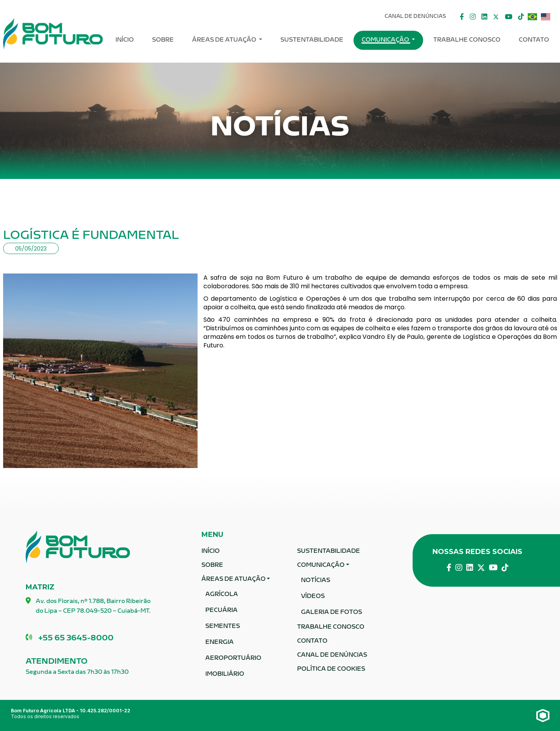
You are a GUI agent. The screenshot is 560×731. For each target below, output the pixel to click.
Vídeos (313, 597)
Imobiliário (225, 674)
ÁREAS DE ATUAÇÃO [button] (225, 40)
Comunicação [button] (386, 40)
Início (125, 40)
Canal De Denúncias (415, 17)
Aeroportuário (233, 658)
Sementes (223, 627)
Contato (534, 40)
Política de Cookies (331, 669)
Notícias (316, 581)
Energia (220, 642)
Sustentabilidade (312, 40)
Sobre (163, 40)
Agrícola (222, 595)
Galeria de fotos (332, 613)
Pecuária (221, 611)
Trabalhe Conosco (467, 40)
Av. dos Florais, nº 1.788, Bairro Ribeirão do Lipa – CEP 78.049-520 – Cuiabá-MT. (88, 607)
